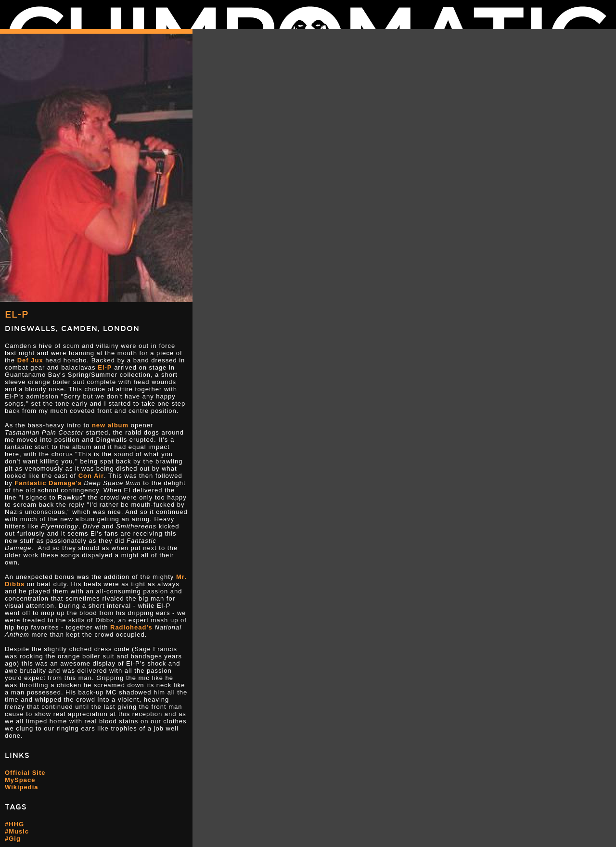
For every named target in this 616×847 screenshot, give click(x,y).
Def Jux (30, 360)
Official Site (25, 773)
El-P (17, 314)
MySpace (20, 780)
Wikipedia (22, 787)
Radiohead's (131, 627)
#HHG (14, 824)
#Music (17, 831)
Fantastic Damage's (48, 483)
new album (110, 425)
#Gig (13, 839)
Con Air (91, 476)
